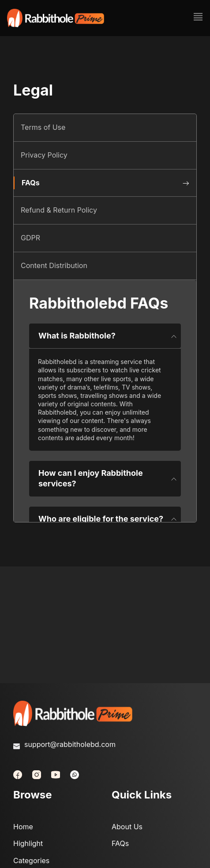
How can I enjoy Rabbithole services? (108, 478)
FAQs (31, 183)
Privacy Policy (44, 155)
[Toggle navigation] (195, 18)
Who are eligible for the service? (108, 519)
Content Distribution (54, 265)
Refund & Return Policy (59, 210)
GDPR (30, 238)
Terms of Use (43, 127)
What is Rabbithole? (108, 336)
